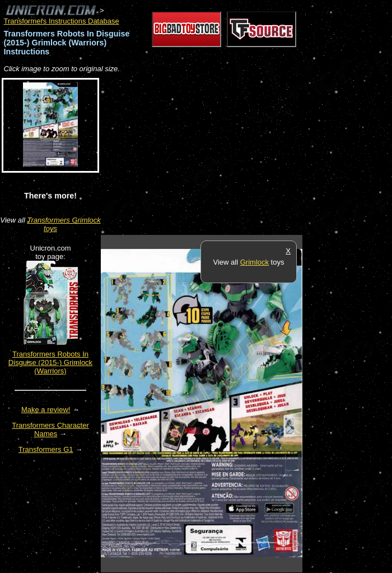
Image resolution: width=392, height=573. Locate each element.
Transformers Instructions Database (62, 21)
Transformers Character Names (50, 429)
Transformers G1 (46, 449)
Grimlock (255, 262)
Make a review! (46, 410)
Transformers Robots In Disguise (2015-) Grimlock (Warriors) (50, 362)
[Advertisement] (232, 155)
